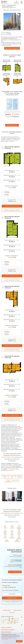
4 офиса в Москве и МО (7, 617)
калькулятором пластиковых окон (12, 457)
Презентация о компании (7, 630)
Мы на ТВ (12, 612)
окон (22, 435)
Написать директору (6, 627)
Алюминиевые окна (12, 476)
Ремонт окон (16, 481)
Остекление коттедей (19, 476)
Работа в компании (6, 632)
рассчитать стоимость (12, 48)
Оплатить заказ (7, 610)
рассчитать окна (12, 125)
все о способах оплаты (15, 572)
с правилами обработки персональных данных (14, 601)
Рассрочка (11, 565)
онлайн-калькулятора (6, 466)
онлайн (20, 555)
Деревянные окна (5, 476)
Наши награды (18, 610)
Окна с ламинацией (8, 481)
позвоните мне (12, 598)
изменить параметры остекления (12, 210)
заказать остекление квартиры (12, 206)
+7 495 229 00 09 (12, 469)
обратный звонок (10, 470)
